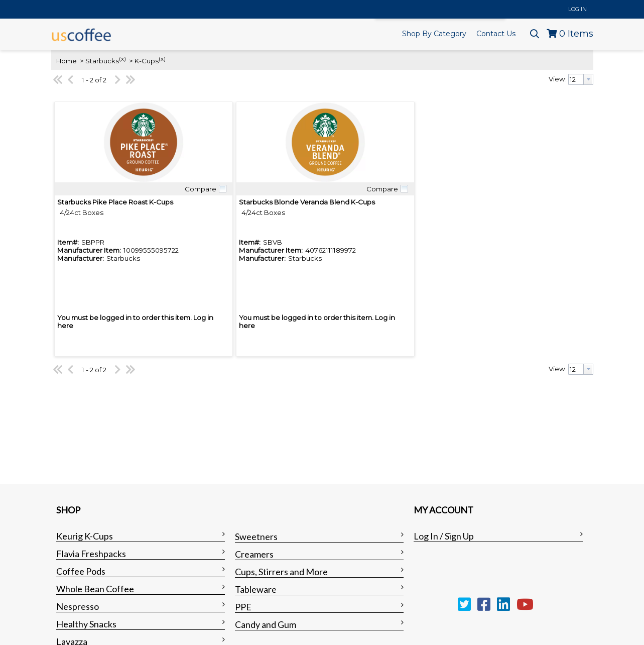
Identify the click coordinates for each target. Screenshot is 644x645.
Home (67, 61)
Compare (201, 189)
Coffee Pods (81, 571)
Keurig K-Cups (85, 536)
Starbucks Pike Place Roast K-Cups (115, 202)
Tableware (256, 589)
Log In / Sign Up (444, 536)
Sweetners (256, 536)
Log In (577, 9)
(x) (122, 59)
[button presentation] (588, 79)
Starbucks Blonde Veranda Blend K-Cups (307, 202)
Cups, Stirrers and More (281, 572)
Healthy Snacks (86, 624)
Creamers (254, 554)
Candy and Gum (266, 624)
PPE (243, 607)
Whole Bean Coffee (95, 589)
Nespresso (78, 606)
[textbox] (576, 79)
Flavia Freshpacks (91, 554)
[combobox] (581, 79)
